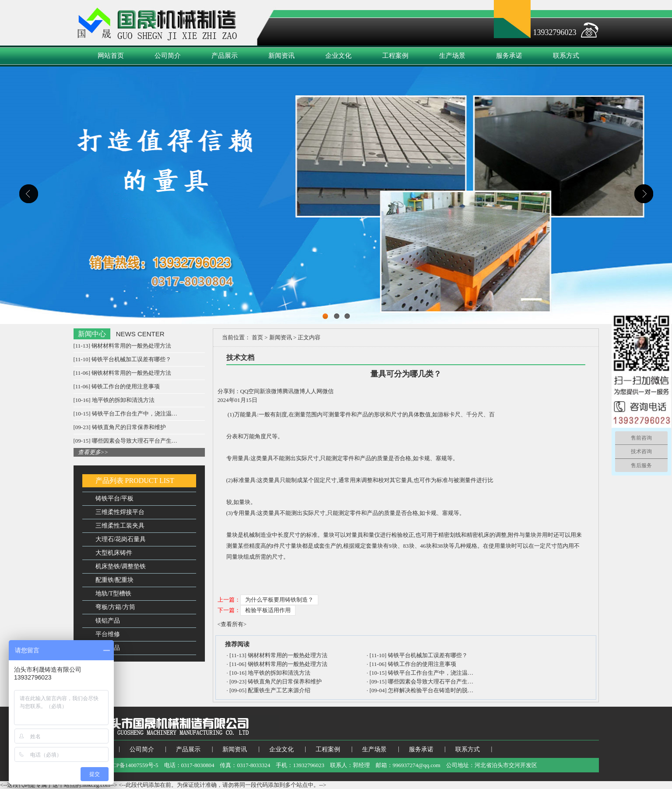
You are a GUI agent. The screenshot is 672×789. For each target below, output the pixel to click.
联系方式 (566, 56)
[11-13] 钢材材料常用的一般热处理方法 (123, 346)
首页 (258, 337)
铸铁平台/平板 (115, 498)
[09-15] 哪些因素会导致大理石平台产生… (125, 441)
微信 (328, 391)
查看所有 (232, 624)
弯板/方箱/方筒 (116, 607)
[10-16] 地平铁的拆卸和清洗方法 (114, 400)
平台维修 (108, 634)
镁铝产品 (108, 621)
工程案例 (395, 56)
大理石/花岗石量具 (121, 539)
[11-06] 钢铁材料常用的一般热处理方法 (123, 373)
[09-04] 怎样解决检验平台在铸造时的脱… (421, 690)
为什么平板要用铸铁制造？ (279, 600)
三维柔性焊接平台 (120, 512)
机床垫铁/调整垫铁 (121, 566)
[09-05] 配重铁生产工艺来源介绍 (270, 690)
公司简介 (168, 56)
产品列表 (109, 481)
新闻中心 (92, 334)
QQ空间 (250, 391)
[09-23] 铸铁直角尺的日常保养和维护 (120, 427)
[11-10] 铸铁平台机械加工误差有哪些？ (123, 359)
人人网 (314, 391)
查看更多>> (93, 452)
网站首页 (111, 56)
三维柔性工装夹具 (120, 526)
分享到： (229, 391)
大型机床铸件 (114, 553)
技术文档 (240, 358)
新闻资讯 (281, 56)
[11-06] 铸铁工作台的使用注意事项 (117, 386)
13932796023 (555, 32)
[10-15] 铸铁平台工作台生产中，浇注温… (125, 414)
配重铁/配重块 (115, 580)
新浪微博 (271, 391)
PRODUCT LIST (150, 481)
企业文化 (338, 56)
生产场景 (452, 56)
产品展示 (225, 56)
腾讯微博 (294, 391)
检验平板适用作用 (268, 610)
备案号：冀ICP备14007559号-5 (120, 765)
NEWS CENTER (140, 334)
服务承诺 (509, 56)
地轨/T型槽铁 (113, 594)
